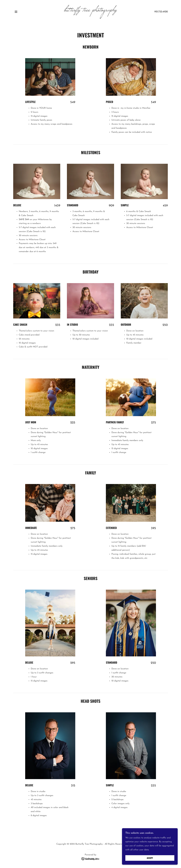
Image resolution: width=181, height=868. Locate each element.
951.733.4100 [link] (161, 12)
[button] (16, 12)
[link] (90, 11)
